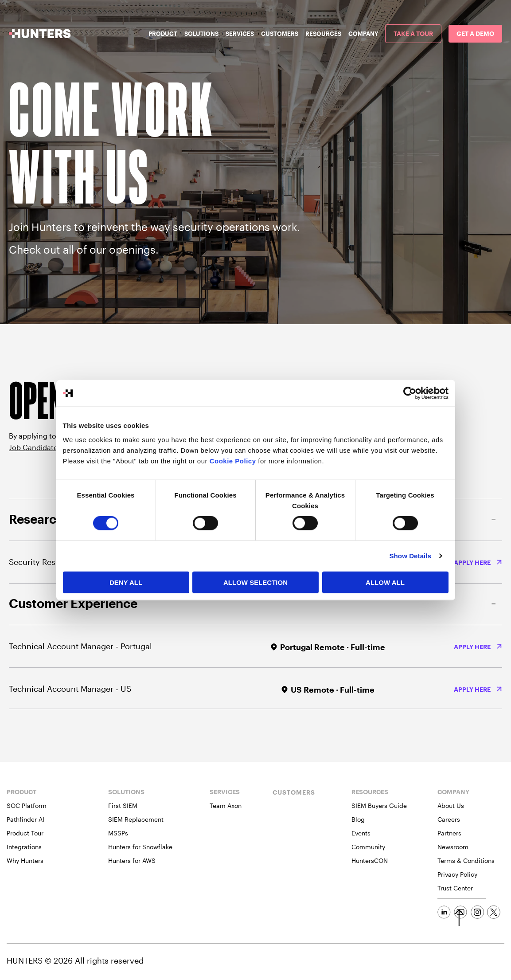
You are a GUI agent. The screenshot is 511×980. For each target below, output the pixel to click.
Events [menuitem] (361, 833)
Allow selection (255, 582)
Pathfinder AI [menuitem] (25, 819)
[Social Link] (444, 912)
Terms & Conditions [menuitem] (466, 860)
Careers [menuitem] (449, 819)
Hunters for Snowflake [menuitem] (140, 847)
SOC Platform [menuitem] (27, 806)
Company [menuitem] (363, 34)
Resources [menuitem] (323, 34)
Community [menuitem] (368, 847)
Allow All (385, 582)
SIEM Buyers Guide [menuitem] (379, 806)
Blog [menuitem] (358, 819)
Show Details (411, 556)
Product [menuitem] (163, 34)
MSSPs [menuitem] (118, 833)
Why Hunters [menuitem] (25, 860)
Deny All (126, 582)
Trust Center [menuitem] (455, 888)
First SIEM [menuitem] (123, 806)
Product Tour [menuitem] (25, 833)
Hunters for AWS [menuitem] (132, 860)
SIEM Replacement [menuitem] (136, 819)
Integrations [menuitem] (24, 847)
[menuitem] (413, 34)
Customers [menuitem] (280, 34)
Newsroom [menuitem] (453, 847)
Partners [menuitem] (449, 833)
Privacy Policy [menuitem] (457, 874)
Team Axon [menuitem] (226, 806)
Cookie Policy (233, 461)
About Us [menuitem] (451, 806)
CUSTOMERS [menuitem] (294, 792)
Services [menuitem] (240, 34)
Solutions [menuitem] (201, 34)
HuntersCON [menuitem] (370, 860)
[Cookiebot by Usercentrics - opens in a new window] (410, 393)
